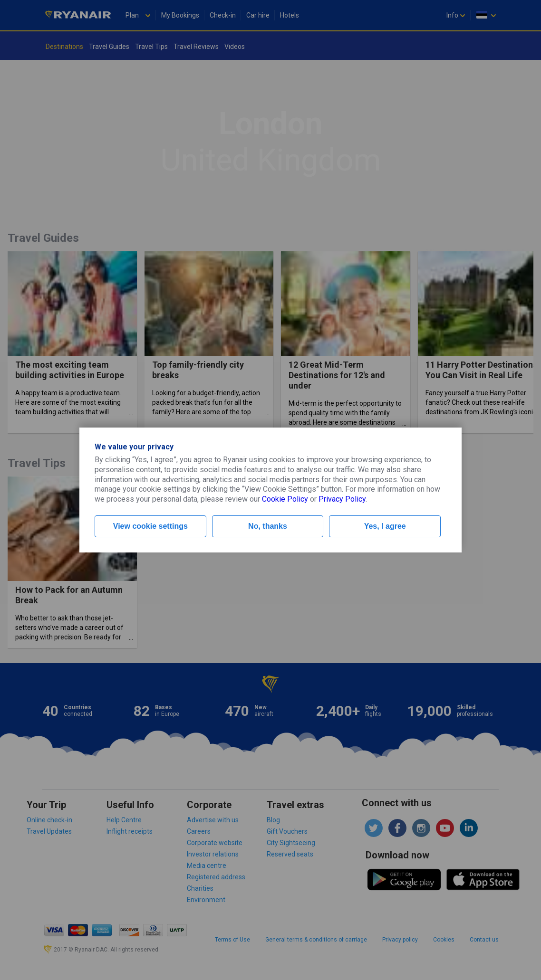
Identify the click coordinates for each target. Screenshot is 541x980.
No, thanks (268, 526)
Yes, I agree (385, 526)
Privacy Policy (342, 499)
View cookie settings (150, 526)
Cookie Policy (285, 499)
